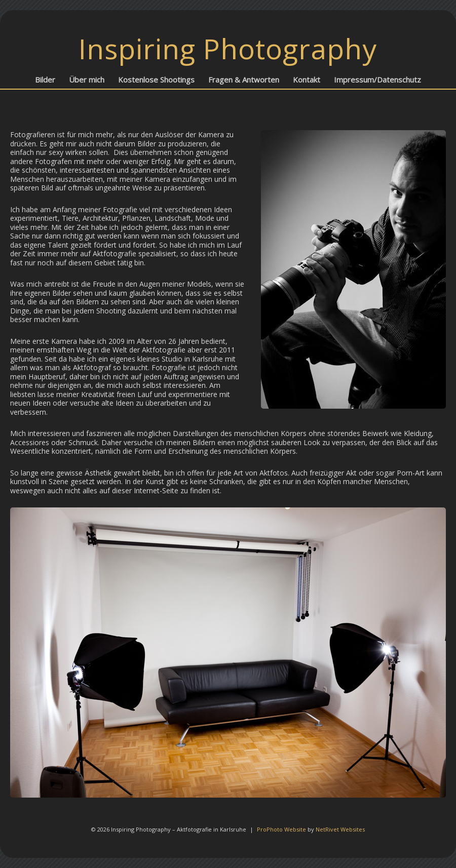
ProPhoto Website (281, 829)
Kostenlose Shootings (156, 80)
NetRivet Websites (340, 829)
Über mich (87, 80)
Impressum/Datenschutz (377, 80)
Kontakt (307, 80)
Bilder (45, 80)
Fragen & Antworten (244, 80)
